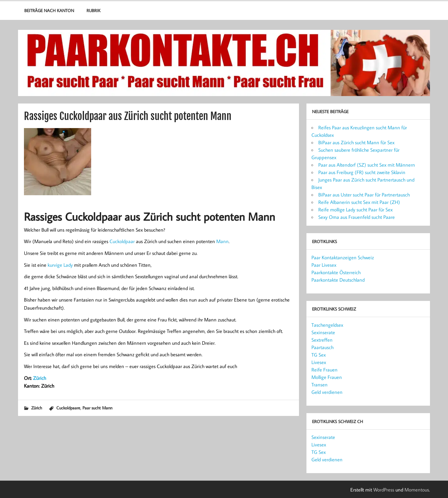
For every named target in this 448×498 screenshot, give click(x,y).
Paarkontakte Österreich (336, 272)
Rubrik (93, 10)
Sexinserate (323, 332)
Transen (320, 385)
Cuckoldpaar (122, 241)
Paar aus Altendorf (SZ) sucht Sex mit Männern (367, 165)
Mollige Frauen (327, 377)
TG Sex (319, 355)
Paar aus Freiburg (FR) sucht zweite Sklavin (362, 172)
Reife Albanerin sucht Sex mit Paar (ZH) (359, 202)
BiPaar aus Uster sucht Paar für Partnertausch (364, 195)
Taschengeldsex (327, 325)
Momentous (417, 490)
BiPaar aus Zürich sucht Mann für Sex (356, 142)
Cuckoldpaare (68, 408)
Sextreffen (322, 340)
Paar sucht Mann (97, 408)
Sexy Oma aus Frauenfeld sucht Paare (357, 217)
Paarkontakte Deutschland (338, 280)
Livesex (319, 362)
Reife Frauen (324, 370)
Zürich (40, 378)
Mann (222, 241)
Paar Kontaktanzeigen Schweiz (343, 257)
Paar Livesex (324, 265)
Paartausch (322, 347)
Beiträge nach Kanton (49, 10)
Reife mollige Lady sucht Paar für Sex (355, 210)
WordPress (384, 490)
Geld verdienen (327, 392)
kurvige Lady (60, 265)
